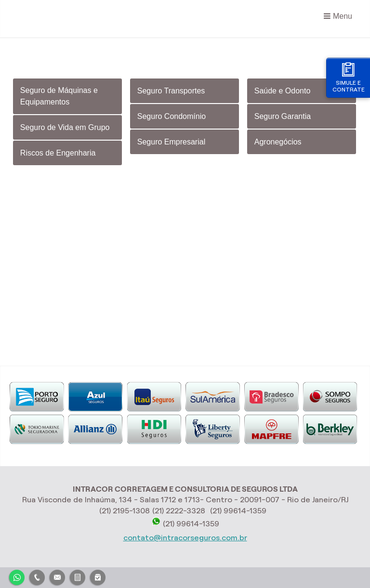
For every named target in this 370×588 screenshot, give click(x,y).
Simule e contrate (348, 77)
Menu (343, 16)
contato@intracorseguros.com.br (185, 538)
